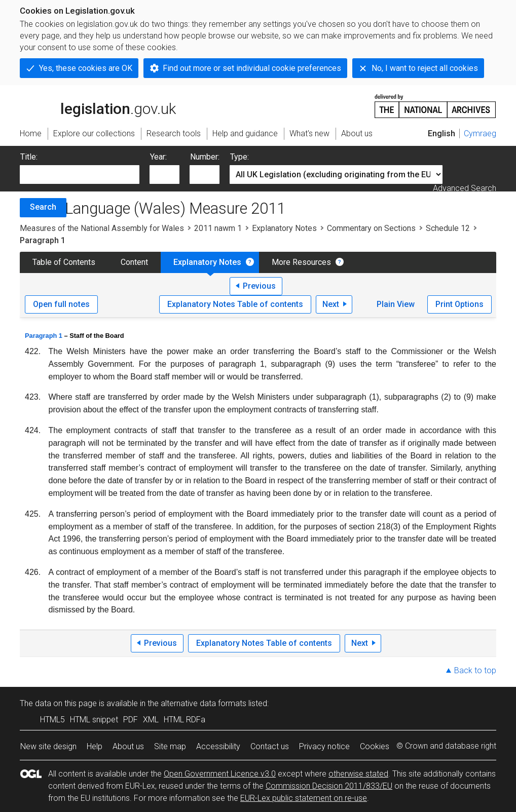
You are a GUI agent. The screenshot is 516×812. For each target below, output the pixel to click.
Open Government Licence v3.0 (220, 774)
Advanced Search (465, 188)
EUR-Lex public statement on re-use (304, 798)
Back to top (475, 670)
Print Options (459, 304)
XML (151, 720)
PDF (131, 720)
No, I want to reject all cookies (425, 68)
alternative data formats (204, 703)
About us (128, 746)
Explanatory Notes (284, 228)
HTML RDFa (185, 720)
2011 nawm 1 (218, 228)
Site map (170, 746)
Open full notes (61, 304)
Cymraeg (480, 133)
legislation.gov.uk (98, 105)
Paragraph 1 (44, 336)
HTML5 (52, 720)
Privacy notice (324, 746)
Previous (259, 286)
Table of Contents (64, 262)
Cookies (375, 746)
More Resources (301, 262)
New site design (48, 746)
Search (43, 207)
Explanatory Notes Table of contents (235, 304)
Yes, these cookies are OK (86, 68)
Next (331, 304)
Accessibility (218, 746)
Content (134, 262)
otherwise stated (358, 774)
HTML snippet (94, 720)
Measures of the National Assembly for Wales (102, 228)
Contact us (270, 746)
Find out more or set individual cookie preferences (252, 68)
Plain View (396, 304)
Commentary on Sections (371, 228)
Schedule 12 (448, 228)
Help (95, 746)
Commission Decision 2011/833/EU (329, 786)
